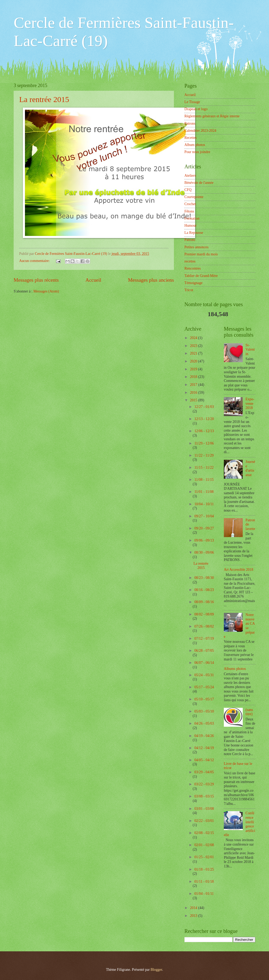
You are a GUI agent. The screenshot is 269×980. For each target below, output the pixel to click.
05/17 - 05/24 (204, 687)
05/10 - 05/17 (204, 699)
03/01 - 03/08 (204, 809)
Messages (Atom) (46, 291)
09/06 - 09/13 (204, 540)
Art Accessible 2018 (239, 570)
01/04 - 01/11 (204, 894)
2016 (194, 393)
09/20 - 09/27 (204, 528)
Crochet (190, 204)
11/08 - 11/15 (204, 480)
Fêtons (189, 211)
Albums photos (235, 669)
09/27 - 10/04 (204, 516)
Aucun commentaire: (35, 261)
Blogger (156, 970)
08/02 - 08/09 (204, 614)
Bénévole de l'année (199, 183)
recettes (190, 261)
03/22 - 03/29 (204, 784)
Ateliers (190, 176)
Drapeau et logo (196, 109)
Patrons (190, 123)
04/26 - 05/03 (204, 723)
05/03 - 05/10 (204, 711)
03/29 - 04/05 (204, 772)
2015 (194, 400)
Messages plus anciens (151, 280)
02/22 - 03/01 (204, 821)
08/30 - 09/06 (204, 552)
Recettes (191, 138)
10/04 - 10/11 (204, 504)
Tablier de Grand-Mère (201, 276)
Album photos (195, 145)
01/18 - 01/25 (204, 869)
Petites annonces (196, 247)
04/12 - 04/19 (204, 748)
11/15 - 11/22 (204, 468)
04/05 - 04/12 (204, 760)
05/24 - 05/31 (204, 675)
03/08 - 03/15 (204, 796)
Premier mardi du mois (201, 254)
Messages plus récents (36, 280)
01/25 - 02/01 (204, 857)
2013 (194, 916)
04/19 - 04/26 (204, 736)
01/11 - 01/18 (204, 882)
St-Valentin (250, 350)
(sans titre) (249, 712)
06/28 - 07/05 (204, 651)
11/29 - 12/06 (204, 443)
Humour (190, 226)
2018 (194, 377)
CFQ (188, 190)
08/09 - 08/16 (204, 602)
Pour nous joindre (197, 152)
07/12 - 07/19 (204, 638)
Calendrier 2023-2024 (200, 131)
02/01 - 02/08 (204, 845)
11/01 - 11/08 (204, 492)
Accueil (93, 280)
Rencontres (193, 268)
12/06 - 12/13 (204, 431)
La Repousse (194, 233)
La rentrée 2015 (44, 99)
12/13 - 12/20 (204, 419)
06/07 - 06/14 (204, 663)
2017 (194, 385)
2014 (194, 908)
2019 (194, 369)
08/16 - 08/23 (204, 590)
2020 (194, 361)
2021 (194, 353)
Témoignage (193, 283)
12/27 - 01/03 (204, 407)
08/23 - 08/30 (204, 578)
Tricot (189, 290)
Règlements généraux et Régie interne (212, 116)
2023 (194, 346)
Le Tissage (192, 102)
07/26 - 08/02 (204, 626)
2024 (194, 338)
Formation (192, 218)
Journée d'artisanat (250, 468)
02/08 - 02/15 (204, 833)
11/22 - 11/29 (204, 455)
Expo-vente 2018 (250, 403)
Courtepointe (194, 197)
